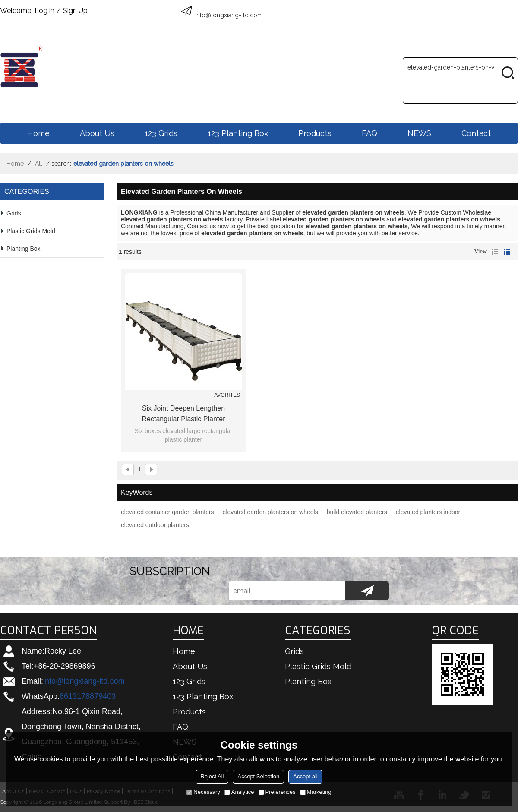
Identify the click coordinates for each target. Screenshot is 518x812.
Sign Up (75, 11)
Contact (476, 133)
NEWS (419, 133)
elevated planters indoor (428, 512)
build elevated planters (357, 512)
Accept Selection (258, 776)
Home (38, 133)
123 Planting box (238, 133)
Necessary (203, 792)
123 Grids (161, 133)
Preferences (277, 792)
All (39, 164)
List (495, 252)
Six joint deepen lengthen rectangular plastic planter (184, 414)
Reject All (212, 776)
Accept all (305, 776)
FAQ (370, 133)
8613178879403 (88, 696)
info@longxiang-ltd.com (84, 681)
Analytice (239, 792)
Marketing (316, 792)
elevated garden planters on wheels (270, 512)
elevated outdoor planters (155, 525)
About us (97, 133)
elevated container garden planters (167, 512)
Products (315, 133)
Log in (44, 11)
